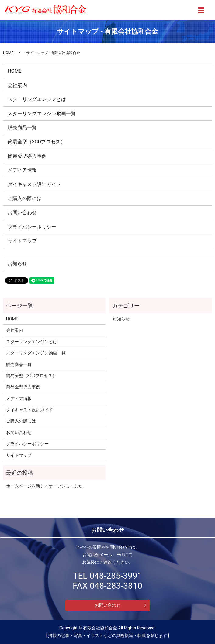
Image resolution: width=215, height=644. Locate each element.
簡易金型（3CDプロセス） (36, 142)
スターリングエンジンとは (37, 99)
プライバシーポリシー (32, 227)
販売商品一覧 (22, 127)
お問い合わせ (22, 213)
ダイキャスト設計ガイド (34, 184)
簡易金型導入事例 (27, 156)
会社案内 (17, 85)
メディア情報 (22, 170)
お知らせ (17, 264)
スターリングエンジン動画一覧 (42, 114)
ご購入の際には (25, 198)
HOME (8, 53)
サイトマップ (22, 241)
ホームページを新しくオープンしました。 (47, 486)
